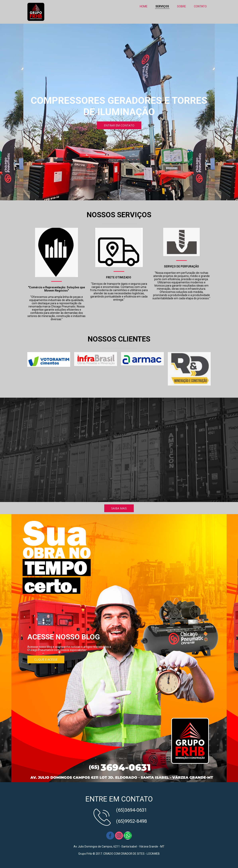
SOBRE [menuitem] (181, 6)
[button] (119, 125)
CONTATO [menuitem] (200, 6)
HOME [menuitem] (144, 6)
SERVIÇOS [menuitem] (162, 6)
